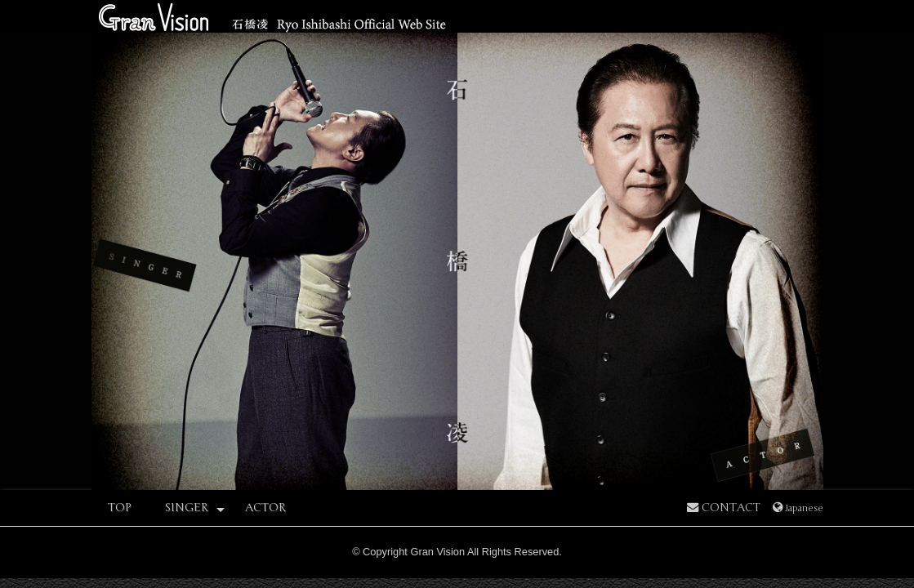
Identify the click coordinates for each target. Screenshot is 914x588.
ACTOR (265, 508)
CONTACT (724, 508)
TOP (120, 508)
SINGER (194, 508)
